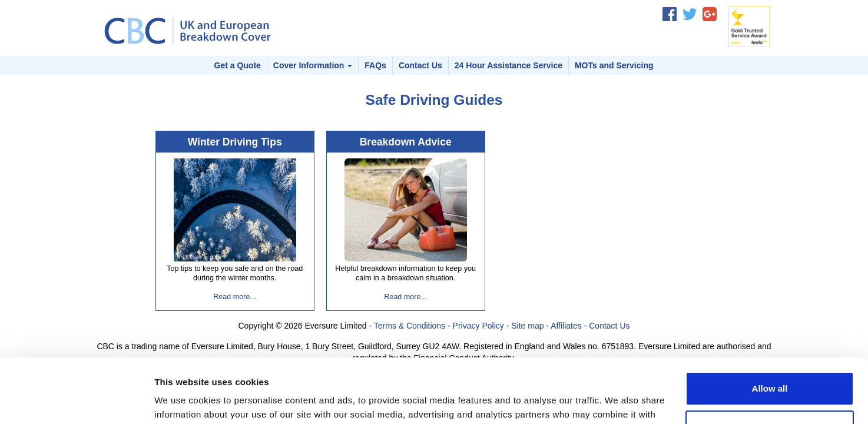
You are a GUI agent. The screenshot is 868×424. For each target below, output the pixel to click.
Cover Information (313, 65)
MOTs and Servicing (614, 65)
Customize (770, 367)
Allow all (770, 328)
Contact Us (420, 65)
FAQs (375, 65)
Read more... (235, 297)
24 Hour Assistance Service (508, 65)
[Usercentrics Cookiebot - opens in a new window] (76, 401)
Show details (182, 401)
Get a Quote (238, 65)
